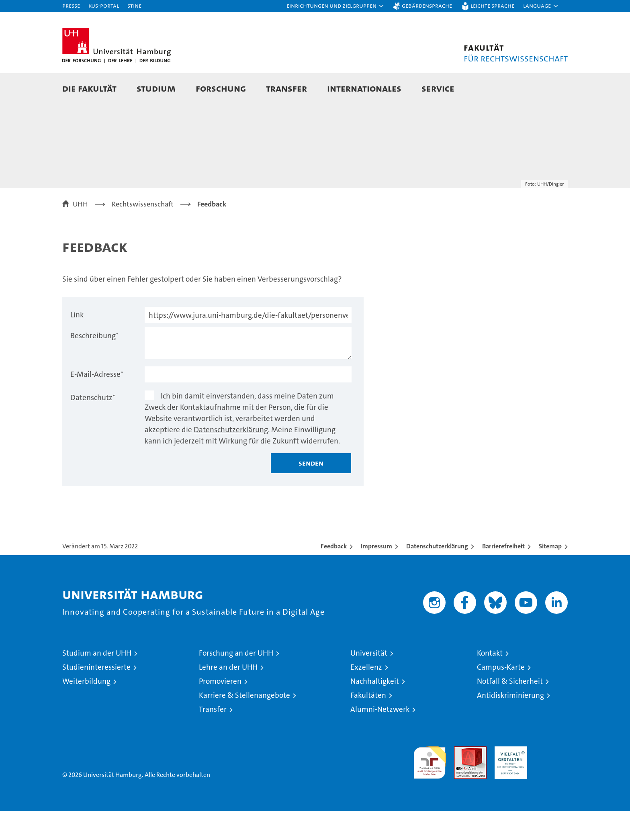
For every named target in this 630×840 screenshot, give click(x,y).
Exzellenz (366, 696)
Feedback (334, 575)
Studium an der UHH (97, 682)
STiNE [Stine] (134, 5)
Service (438, 88)
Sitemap (550, 575)
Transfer (286, 88)
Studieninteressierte (96, 696)
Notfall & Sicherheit (510, 710)
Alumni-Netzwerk (380, 738)
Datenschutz (93, 426)
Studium (156, 88)
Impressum (376, 575)
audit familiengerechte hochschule (430, 788)
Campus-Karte (501, 696)
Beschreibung (94, 365)
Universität (369, 682)
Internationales (364, 88)
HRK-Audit (509, 780)
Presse (71, 5)
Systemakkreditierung (551, 780)
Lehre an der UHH (228, 696)
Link (77, 344)
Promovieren (220, 710)
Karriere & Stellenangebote (244, 724)
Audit (462, 780)
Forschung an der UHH (236, 682)
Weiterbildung (86, 710)
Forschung (221, 88)
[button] (335, 6)
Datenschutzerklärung (231, 459)
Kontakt (490, 682)
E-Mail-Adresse (97, 403)
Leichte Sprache (492, 5)
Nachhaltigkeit (375, 710)
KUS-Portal (104, 5)
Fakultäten (368, 724)
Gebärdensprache (427, 5)
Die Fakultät (89, 88)
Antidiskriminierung (510, 724)
